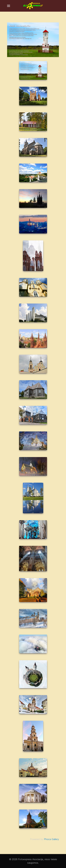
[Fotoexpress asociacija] (33, 6)
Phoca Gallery (51, 839)
